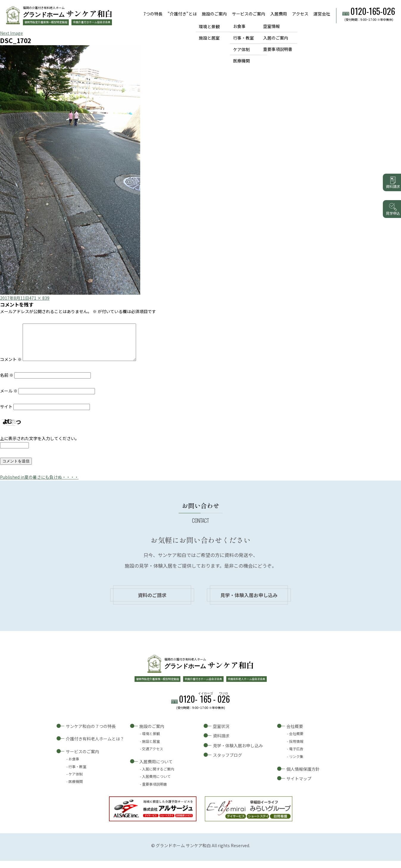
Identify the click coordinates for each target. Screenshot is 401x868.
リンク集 (296, 763)
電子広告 (296, 756)
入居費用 (279, 14)
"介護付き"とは (182, 14)
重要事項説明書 (278, 49)
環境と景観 (209, 26)
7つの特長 (153, 14)
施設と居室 (209, 38)
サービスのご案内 (249, 14)
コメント (11, 366)
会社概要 (295, 733)
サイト (6, 414)
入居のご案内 (276, 38)
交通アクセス (153, 756)
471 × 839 (39, 298)
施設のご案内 (214, 14)
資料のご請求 (152, 602)
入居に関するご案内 (158, 776)
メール (9, 398)
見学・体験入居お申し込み (249, 602)
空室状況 (221, 733)
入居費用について (156, 769)
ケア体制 (241, 49)
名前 (7, 382)
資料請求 (221, 743)
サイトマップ (299, 786)
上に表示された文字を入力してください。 (40, 445)
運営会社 (322, 14)
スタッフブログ (227, 762)
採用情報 (296, 748)
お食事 (239, 26)
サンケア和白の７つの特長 (91, 733)
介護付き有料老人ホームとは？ (95, 746)
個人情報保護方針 (303, 776)
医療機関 (241, 61)
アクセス (300, 14)
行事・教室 (244, 38)
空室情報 (272, 26)
